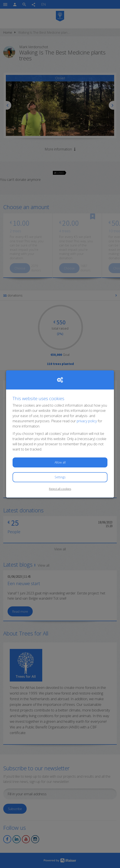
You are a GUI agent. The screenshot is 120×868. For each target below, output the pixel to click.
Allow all (60, 462)
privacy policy (87, 421)
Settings (60, 477)
